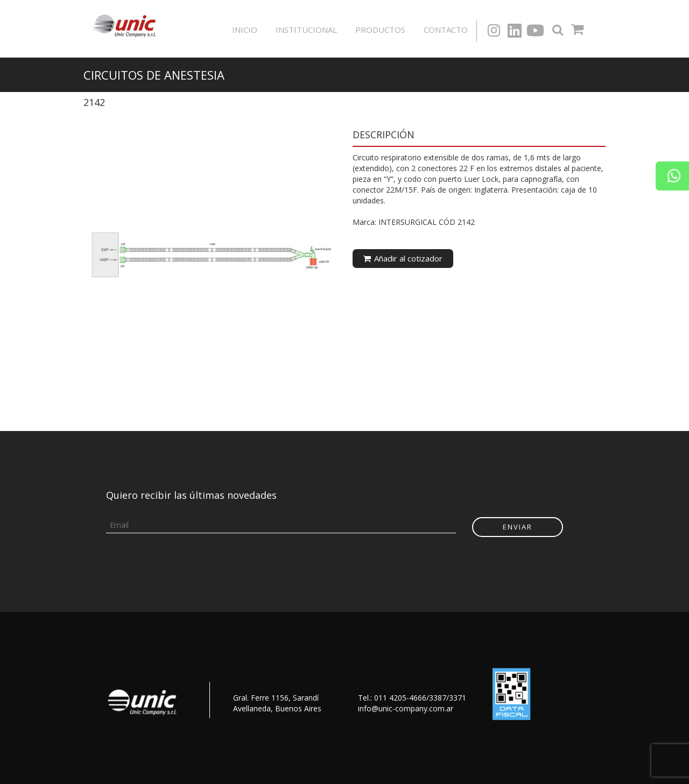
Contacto (446, 30)
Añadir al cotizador (403, 258)
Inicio (245, 30)
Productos (380, 30)
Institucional (306, 30)
